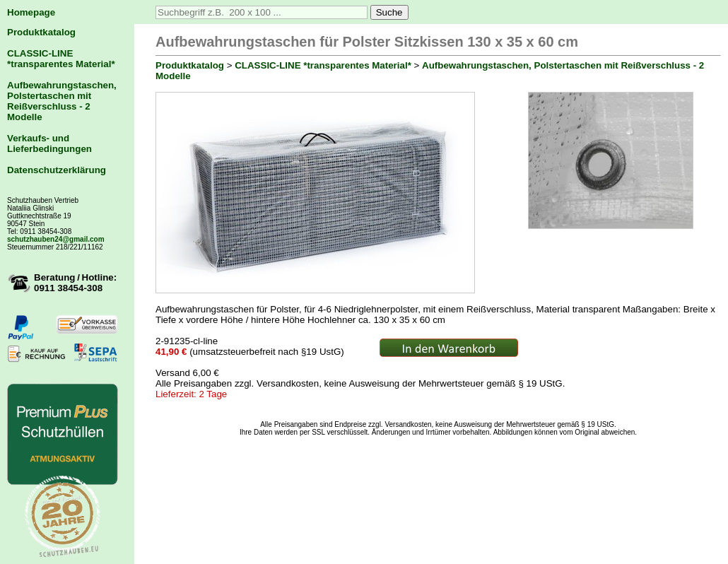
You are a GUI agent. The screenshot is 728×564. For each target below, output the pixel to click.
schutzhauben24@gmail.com (56, 239)
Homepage (31, 12)
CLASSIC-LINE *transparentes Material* (61, 59)
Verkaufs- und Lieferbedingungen (49, 143)
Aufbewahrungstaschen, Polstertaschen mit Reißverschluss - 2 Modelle (62, 101)
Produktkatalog (41, 32)
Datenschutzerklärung (57, 170)
